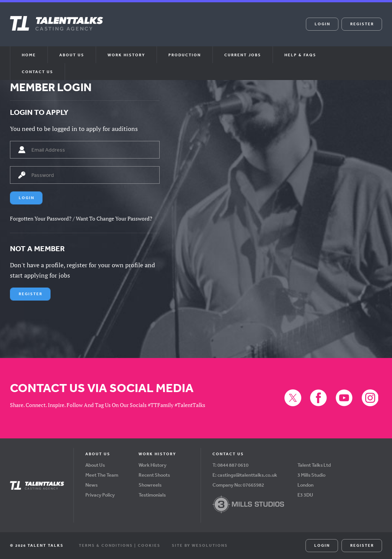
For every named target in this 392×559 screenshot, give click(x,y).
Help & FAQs (300, 55)
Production (185, 55)
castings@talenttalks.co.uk (247, 475)
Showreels (150, 485)
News (91, 485)
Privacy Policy (100, 495)
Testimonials (152, 495)
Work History (126, 55)
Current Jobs (243, 55)
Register (362, 24)
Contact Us (38, 72)
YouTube (205, 29)
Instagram (224, 29)
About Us (95, 465)
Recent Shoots (154, 475)
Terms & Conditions (106, 545)
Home (29, 55)
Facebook (186, 29)
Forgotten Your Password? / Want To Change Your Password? (81, 219)
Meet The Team (102, 475)
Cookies (149, 545)
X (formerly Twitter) (168, 29)
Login (323, 24)
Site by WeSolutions (200, 545)
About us (72, 55)
